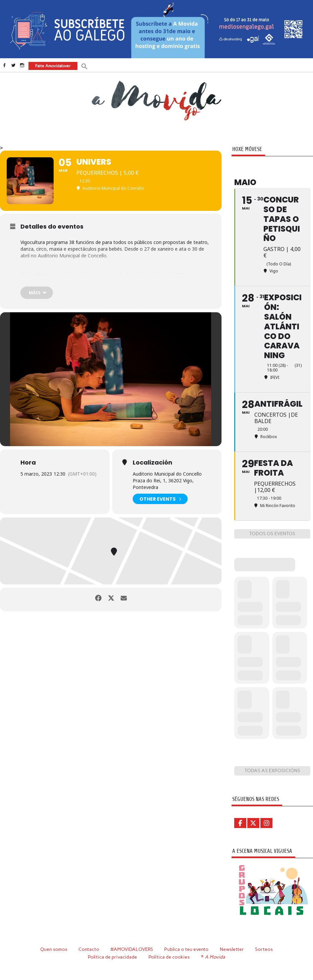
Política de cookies (169, 957)
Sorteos (264, 949)
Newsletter (232, 949)
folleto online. (37, 281)
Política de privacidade (113, 957)
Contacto (89, 949)
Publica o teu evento (187, 949)
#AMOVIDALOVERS (132, 949)
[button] (84, 66)
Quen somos (53, 949)
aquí (189, 275)
